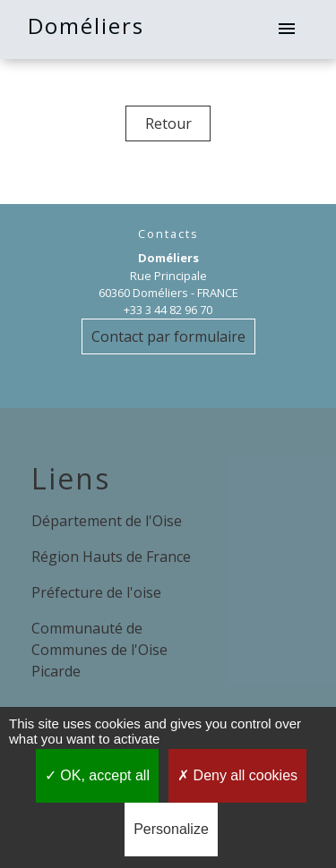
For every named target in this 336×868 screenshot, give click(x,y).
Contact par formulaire (168, 336)
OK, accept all (97, 775)
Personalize (171, 829)
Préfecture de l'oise (96, 592)
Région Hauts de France (111, 557)
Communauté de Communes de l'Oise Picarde (99, 650)
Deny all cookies (237, 775)
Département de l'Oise (107, 521)
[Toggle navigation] (287, 30)
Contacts (168, 234)
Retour (168, 123)
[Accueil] (48, 30)
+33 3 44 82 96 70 (168, 310)
